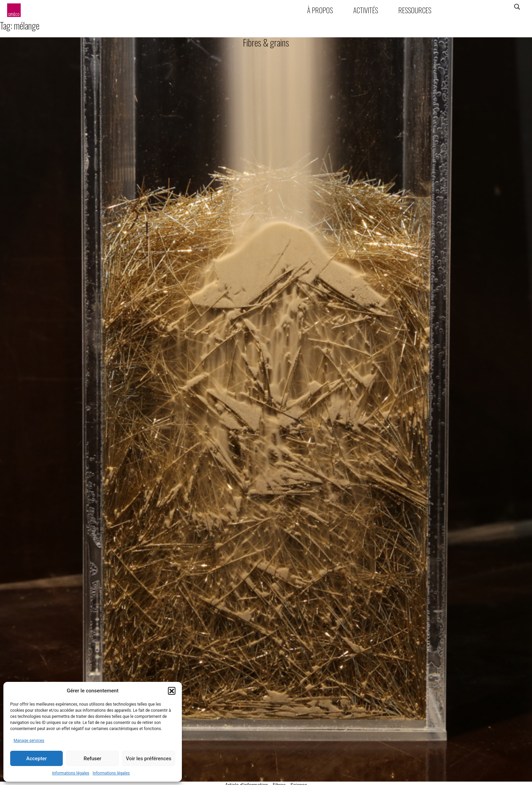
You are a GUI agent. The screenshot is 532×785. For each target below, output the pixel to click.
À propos (320, 10)
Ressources (415, 10)
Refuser (92, 759)
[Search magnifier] (517, 7)
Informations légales (71, 773)
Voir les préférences (149, 759)
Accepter (36, 759)
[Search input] (490, 7)
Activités (366, 10)
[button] (172, 691)
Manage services (29, 741)
